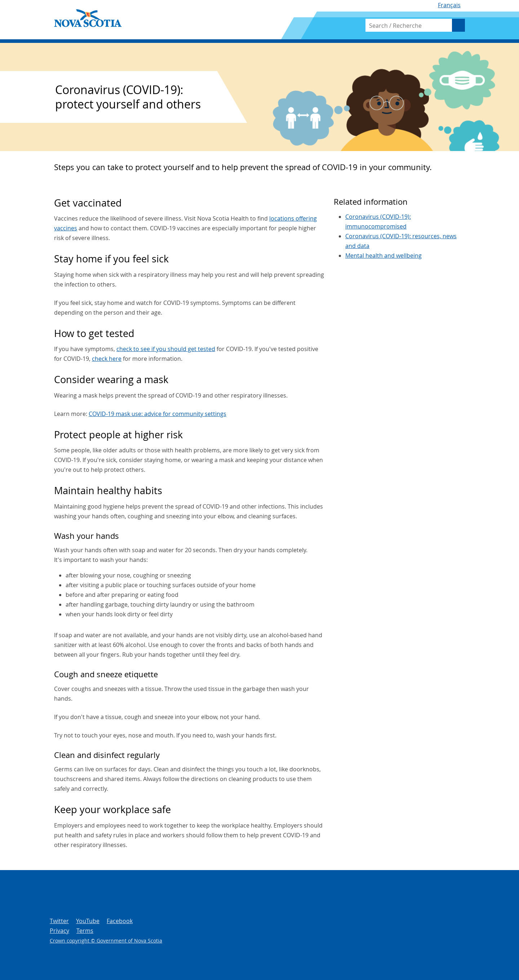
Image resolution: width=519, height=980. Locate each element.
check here (107, 359)
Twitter (59, 921)
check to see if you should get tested (166, 349)
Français (449, 5)
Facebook (120, 921)
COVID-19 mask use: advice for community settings (158, 414)
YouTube (88, 921)
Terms (85, 931)
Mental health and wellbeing (383, 256)
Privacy (59, 931)
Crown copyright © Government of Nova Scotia (106, 941)
